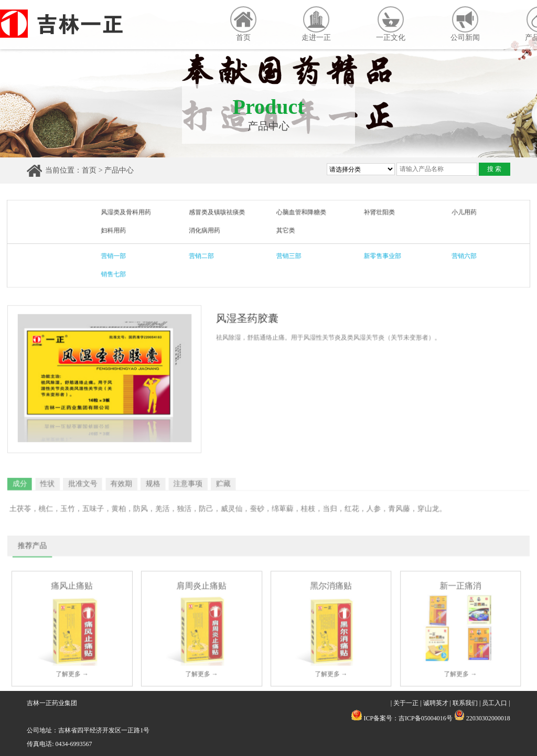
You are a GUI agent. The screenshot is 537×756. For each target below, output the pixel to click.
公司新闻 (465, 24)
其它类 (285, 231)
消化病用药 (206, 231)
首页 (243, 24)
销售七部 (119, 273)
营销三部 (288, 255)
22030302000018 (482, 718)
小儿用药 (457, 213)
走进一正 (316, 24)
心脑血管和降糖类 (300, 213)
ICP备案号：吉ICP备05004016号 (408, 718)
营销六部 (457, 255)
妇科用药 (119, 231)
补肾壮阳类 (376, 213)
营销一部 (119, 255)
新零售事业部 (379, 255)
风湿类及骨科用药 (131, 213)
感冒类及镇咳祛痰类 (218, 213)
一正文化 (391, 24)
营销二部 (203, 255)
